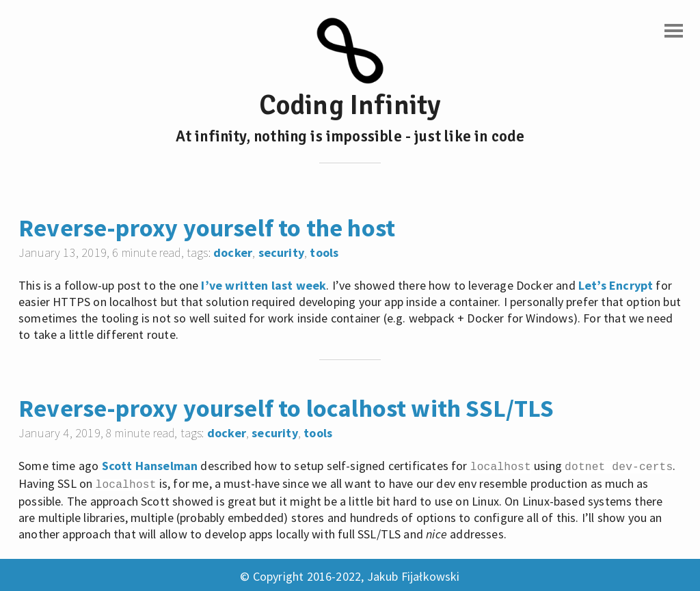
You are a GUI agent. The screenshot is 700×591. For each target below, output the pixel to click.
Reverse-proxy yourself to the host (207, 228)
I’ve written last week (264, 285)
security (281, 252)
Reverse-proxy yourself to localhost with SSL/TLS (286, 408)
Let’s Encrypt (616, 285)
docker (233, 252)
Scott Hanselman (150, 466)
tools (324, 252)
